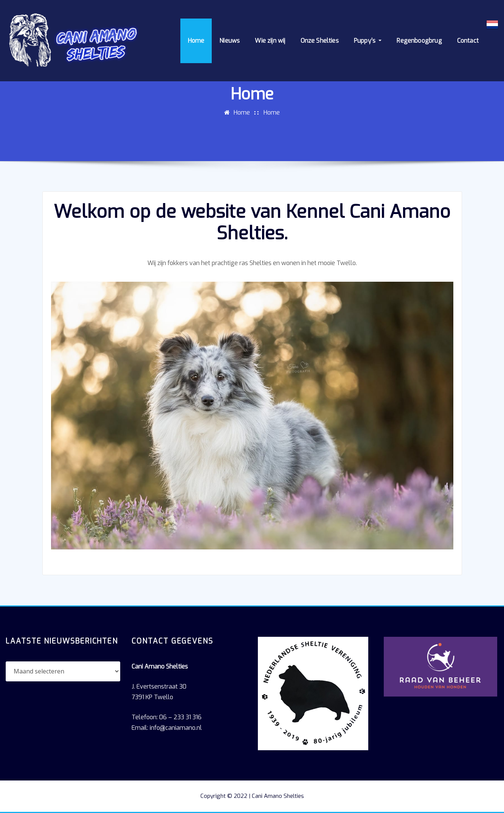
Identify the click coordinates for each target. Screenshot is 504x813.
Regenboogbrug (419, 41)
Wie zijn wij (270, 41)
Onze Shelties (320, 41)
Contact (468, 41)
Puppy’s (368, 41)
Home (196, 41)
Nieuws (230, 41)
